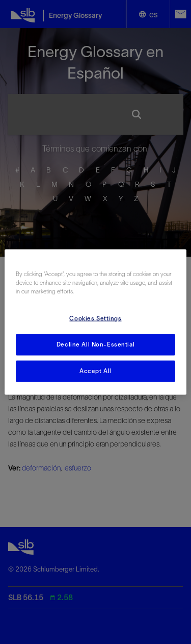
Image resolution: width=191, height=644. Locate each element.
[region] (95, 322)
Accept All (95, 371)
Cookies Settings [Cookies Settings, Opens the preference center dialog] (95, 318)
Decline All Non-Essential (95, 344)
